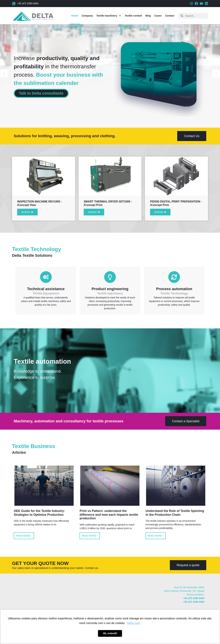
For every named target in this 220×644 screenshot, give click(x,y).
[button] (4, 73)
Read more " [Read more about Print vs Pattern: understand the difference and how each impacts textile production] (90, 536)
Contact (170, 16)
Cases (158, 16)
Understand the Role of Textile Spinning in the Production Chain (175, 513)
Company (87, 16)
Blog (148, 16)
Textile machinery (109, 16)
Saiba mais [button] (133, 623)
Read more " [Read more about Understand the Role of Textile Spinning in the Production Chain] (156, 536)
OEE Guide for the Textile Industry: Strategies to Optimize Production (39, 513)
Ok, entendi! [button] (110, 633)
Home (75, 16)
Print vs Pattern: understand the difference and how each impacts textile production (109, 515)
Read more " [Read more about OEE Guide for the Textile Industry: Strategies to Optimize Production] (24, 536)
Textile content (133, 16)
